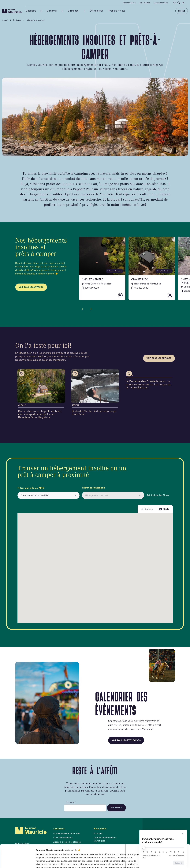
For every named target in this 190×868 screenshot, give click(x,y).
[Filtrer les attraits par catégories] (113, 495)
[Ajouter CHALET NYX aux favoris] (162, 295)
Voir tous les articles (159, 358)
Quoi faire (31, 11)
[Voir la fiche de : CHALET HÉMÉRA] (102, 268)
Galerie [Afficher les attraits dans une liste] (147, 509)
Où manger (67, 11)
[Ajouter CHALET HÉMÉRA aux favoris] (113, 295)
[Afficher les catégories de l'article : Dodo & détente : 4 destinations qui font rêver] (75, 374)
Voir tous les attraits (31, 287)
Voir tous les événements (126, 740)
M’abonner (116, 808)
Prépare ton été (107, 11)
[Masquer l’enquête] (182, 834)
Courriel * (71, 802)
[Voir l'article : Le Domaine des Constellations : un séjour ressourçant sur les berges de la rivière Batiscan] (149, 380)
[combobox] (48, 495)
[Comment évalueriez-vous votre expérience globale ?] (163, 848)
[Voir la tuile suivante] (91, 309)
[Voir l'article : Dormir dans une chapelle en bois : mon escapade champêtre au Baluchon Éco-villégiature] (41, 395)
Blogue (182, 11)
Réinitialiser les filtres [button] (158, 495)
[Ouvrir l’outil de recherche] (179, 3)
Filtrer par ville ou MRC (31, 488)
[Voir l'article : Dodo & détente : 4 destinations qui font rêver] (95, 394)
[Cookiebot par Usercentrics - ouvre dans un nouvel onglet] (18, 863)
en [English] (183, 3)
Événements (87, 11)
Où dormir (49, 11)
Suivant (178, 863)
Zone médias (145, 3)
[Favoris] (175, 3)
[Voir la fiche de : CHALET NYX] (152, 268)
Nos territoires (130, 3)
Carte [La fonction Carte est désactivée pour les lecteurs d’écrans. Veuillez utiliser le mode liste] (164, 509)
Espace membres (161, 3)
